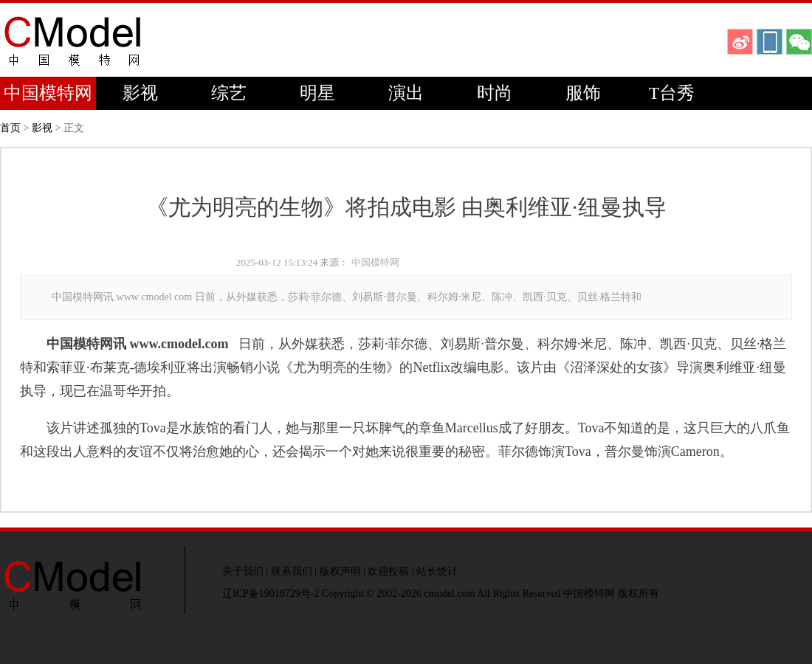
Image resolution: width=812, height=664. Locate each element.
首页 (10, 128)
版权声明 (340, 571)
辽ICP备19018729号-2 (271, 594)
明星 (317, 93)
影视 (140, 93)
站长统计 (437, 571)
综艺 (229, 93)
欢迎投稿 (388, 571)
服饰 (583, 93)
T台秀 (672, 93)
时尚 (495, 93)
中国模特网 (48, 93)
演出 (406, 93)
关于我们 (243, 571)
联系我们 (292, 571)
